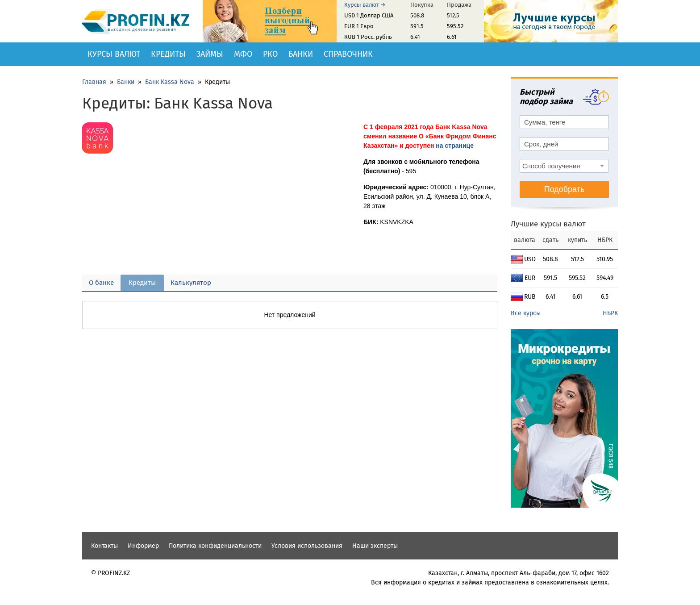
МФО (243, 54)
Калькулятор (191, 283)
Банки (301, 54)
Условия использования (307, 546)
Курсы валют (114, 54)
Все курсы (526, 313)
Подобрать (565, 189)
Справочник (348, 54)
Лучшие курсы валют (548, 224)
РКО (270, 54)
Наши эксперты (375, 546)
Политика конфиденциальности (215, 546)
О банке (101, 283)
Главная (94, 82)
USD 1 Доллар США (369, 15)
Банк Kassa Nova (170, 82)
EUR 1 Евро (359, 26)
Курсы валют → (365, 5)
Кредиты (168, 54)
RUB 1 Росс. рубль (368, 37)
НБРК (610, 313)
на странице (455, 146)
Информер (143, 546)
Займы (210, 54)
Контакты (104, 546)
